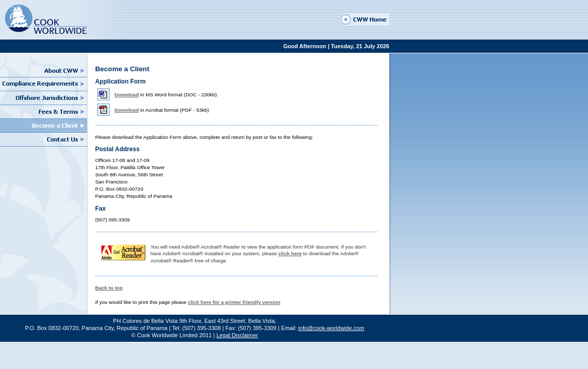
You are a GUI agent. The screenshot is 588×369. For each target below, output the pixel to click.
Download (127, 95)
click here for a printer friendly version (234, 302)
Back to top (109, 288)
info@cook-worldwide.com (331, 328)
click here (290, 253)
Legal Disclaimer (237, 335)
